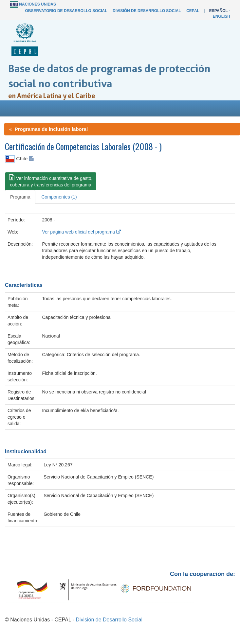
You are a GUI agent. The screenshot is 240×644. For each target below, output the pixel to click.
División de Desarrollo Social (147, 11)
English (222, 16)
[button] (51, 181)
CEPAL (193, 11)
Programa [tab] (20, 197)
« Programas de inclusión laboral (48, 129)
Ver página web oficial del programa (81, 232)
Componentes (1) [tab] (59, 197)
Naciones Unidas (37, 4)
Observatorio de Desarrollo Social (66, 11)
